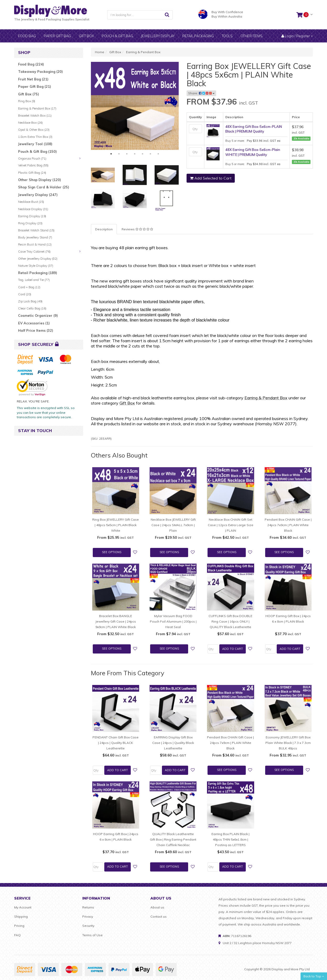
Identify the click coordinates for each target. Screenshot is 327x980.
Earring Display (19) (32, 216)
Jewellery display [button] (158, 36)
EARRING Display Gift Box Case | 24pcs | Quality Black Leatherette (173, 743)
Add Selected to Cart (211, 178)
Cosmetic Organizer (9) (38, 315)
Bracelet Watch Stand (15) (36, 230)
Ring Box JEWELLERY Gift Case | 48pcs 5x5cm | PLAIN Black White (116, 525)
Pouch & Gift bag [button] (117, 36)
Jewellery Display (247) (38, 195)
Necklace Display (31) (33, 209)
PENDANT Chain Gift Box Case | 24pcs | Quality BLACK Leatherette (116, 743)
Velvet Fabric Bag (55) (33, 165)
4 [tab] (135, 154)
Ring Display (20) (30, 223)
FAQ (17, 935)
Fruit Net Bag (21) (33, 79)
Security (88, 926)
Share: (201, 93)
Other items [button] (252, 36)
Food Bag (27, 36)
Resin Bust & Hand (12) (35, 244)
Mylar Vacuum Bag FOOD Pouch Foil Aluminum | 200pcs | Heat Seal (173, 621)
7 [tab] (158, 154)
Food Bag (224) (31, 64)
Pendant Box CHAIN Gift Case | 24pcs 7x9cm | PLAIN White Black (288, 525)
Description (104, 229)
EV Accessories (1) (34, 323)
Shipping (21, 916)
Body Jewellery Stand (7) (35, 237)
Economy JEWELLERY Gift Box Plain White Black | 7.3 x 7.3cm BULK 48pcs (288, 743)
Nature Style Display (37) (36, 266)
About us (157, 907)
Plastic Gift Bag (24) (32, 173)
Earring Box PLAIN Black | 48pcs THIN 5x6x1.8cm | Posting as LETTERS (230, 839)
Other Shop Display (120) (40, 180)
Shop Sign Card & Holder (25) (44, 187)
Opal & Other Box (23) (34, 130)
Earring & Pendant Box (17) (37, 108)
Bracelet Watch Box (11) (35, 115)
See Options (112, 552)
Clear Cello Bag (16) (32, 308)
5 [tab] (143, 154)
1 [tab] (111, 154)
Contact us (159, 916)
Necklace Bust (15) (31, 202)
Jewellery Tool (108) (35, 144)
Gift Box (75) (29, 94)
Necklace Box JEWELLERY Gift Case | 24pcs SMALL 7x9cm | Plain (173, 525)
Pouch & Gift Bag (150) (37, 151)
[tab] (138, 229)
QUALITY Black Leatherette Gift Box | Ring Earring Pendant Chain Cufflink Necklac (173, 839)
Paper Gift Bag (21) (35, 86)
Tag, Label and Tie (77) (34, 280)
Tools (227, 36)
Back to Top (314, 976)
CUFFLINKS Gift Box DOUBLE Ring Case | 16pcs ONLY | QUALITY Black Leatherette (230, 621)
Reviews (137, 229)
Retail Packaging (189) (38, 273)
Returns (88, 907)
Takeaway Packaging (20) (40, 72)
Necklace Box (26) (30, 122)
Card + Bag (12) (29, 287)
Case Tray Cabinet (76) (34, 251)
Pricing (19, 926)
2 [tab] (119, 154)
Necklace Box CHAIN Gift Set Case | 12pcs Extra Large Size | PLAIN (231, 525)
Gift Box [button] (86, 36)
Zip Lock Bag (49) (30, 301)
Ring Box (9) (27, 101)
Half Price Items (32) (36, 330)
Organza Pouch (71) (32, 158)
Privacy (88, 916)
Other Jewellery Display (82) (38, 258)
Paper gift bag (57, 36)
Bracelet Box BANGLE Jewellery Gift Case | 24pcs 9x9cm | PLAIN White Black (116, 621)
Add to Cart (233, 649)
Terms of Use (92, 935)
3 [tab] (127, 154)
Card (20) (25, 294)
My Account (23, 907)
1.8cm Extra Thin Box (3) (35, 137)
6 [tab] (150, 154)
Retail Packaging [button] (198, 36)
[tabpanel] (135, 106)
